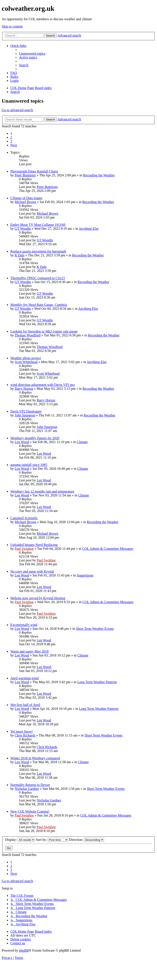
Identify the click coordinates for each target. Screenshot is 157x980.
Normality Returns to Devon (30, 785)
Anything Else (89, 229)
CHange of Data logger (26, 198)
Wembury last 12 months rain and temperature (42, 491)
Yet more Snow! (22, 731)
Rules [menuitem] (14, 77)
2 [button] (11, 137)
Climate (82, 442)
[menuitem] (32, 53)
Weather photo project (26, 358)
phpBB (24, 950)
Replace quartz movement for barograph (38, 251)
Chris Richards (25, 735)
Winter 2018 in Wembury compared (35, 758)
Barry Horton (24, 389)
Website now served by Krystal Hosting (38, 598)
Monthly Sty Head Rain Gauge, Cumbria (39, 305)
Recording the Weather (99, 175)
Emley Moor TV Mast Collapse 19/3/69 (38, 225)
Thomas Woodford (28, 335)
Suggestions (85, 575)
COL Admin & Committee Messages (108, 549)
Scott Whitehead (26, 362)
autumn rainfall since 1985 (29, 465)
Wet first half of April (25, 705)
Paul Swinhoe (24, 549)
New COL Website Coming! (30, 811)
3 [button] (11, 141)
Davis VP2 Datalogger (26, 411)
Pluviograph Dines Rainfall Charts (34, 171)
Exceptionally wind (24, 625)
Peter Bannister (25, 175)
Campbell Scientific (24, 518)
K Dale (20, 255)
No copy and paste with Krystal (32, 571)
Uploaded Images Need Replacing (34, 545)
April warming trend (25, 678)
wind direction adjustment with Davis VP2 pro (42, 385)
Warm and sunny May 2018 (29, 651)
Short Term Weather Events (95, 629)
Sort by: (52, 840)
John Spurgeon (25, 415)
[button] (14, 145)
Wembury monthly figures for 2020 (35, 438)
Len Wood (22, 442)
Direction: (86, 840)
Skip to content (12, 26)
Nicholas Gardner (27, 789)
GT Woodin (23, 229)
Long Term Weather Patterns (97, 682)
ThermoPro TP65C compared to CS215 (38, 278)
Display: (20, 840)
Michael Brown (25, 202)
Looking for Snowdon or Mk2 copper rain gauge (44, 331)
